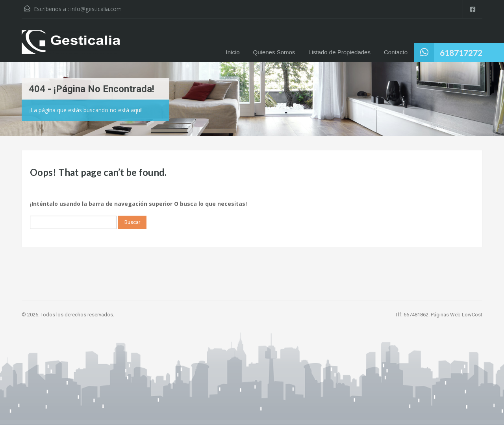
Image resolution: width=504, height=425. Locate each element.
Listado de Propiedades (339, 52)
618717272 (461, 53)
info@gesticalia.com (96, 9)
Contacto (396, 52)
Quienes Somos (274, 52)
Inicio (233, 52)
